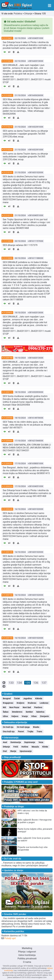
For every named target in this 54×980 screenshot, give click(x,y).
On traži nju (8, 727)
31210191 (8, 172)
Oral (5, 751)
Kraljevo (21, 703)
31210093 (8, 241)
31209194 (8, 595)
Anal (5, 742)
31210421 (8, 38)
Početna (18, 14)
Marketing (27, 948)
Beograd (7, 698)
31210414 (8, 61)
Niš (4, 707)
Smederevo (17, 712)
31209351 (8, 463)
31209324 (8, 486)
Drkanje (28, 14)
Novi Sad (27, 707)
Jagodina (28, 698)
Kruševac (32, 703)
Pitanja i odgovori (27, 952)
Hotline (25, 747)
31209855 (8, 313)
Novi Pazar (14, 707)
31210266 (8, 150)
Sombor (29, 712)
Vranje (25, 716)
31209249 (8, 509)
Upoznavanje (26, 751)
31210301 (8, 95)
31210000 (8, 258)
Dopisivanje (30, 742)
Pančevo (38, 707)
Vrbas (34, 716)
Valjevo (15, 716)
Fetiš (16, 747)
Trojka (30, 731)
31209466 (8, 441)
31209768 (8, 358)
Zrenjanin (44, 716)
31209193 (8, 638)
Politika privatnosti (27, 959)
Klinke (45, 747)
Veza (41, 742)
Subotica (40, 712)
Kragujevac (8, 703)
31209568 (8, 418)
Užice (5, 716)
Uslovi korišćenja (27, 955)
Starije (13, 751)
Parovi (21, 731)
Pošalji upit (10, 938)
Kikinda (39, 698)
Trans (39, 731)
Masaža (35, 747)
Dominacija (16, 742)
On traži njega (23, 727)
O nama (27, 962)
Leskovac (44, 703)
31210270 (8, 127)
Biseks (36, 727)
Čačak (17, 698)
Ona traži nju (9, 731)
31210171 (8, 215)
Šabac (6, 712)
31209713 (8, 392)
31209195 (8, 552)
